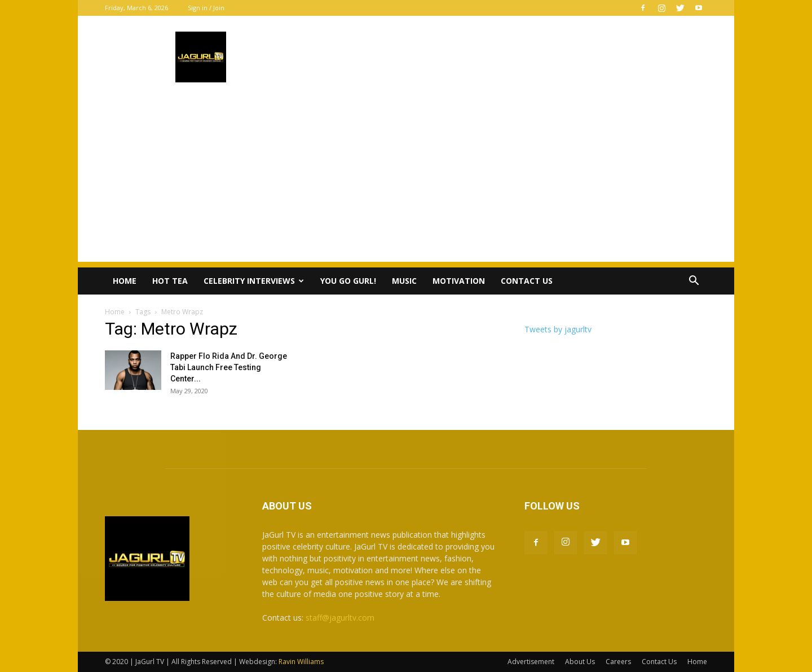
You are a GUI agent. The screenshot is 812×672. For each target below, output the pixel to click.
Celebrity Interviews (254, 281)
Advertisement (531, 662)
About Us (580, 662)
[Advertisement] (406, 183)
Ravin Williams (302, 662)
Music (404, 281)
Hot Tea (170, 281)
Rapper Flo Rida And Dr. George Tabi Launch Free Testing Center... (229, 367)
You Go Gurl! (348, 281)
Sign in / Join (206, 8)
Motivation (459, 281)
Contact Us (527, 281)
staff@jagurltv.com (340, 618)
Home (125, 281)
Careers (618, 662)
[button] (694, 282)
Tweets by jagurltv (558, 329)
